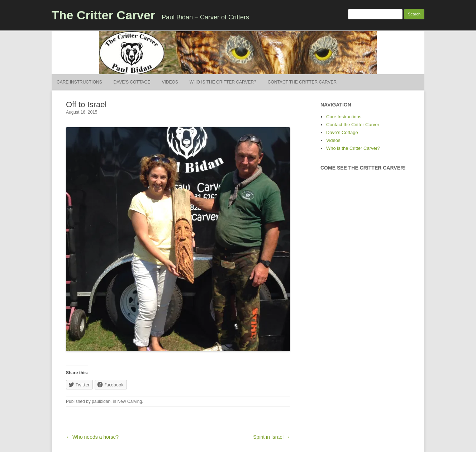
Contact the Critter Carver (302, 82)
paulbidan (101, 401)
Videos (170, 82)
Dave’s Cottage (132, 82)
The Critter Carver (103, 15)
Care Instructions (79, 82)
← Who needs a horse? (92, 437)
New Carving (130, 401)
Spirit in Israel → (272, 437)
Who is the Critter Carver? (223, 82)
